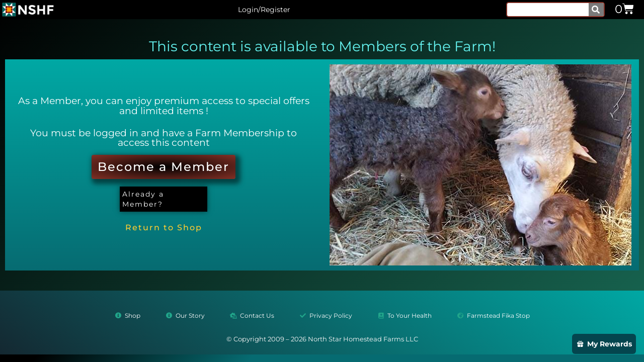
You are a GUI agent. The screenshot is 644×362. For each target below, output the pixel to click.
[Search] (596, 10)
